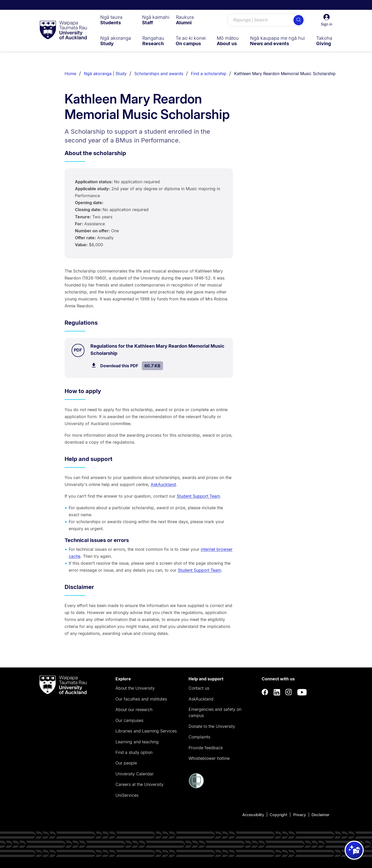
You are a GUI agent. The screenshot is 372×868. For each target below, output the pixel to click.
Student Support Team (198, 496)
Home (70, 74)
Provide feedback (206, 748)
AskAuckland (163, 484)
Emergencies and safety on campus (215, 712)
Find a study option (134, 752)
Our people (126, 763)
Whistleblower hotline (209, 758)
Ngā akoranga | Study (105, 74)
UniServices (127, 795)
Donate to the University (212, 726)
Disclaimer (320, 815)
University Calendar (135, 774)
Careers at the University (139, 784)
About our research (134, 710)
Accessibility (253, 815)
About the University (135, 688)
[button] (327, 20)
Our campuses (129, 720)
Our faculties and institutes (141, 699)
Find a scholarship (209, 74)
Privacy (300, 815)
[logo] (63, 30)
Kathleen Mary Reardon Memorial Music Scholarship (285, 74)
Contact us (199, 688)
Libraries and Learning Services (146, 731)
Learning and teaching (137, 742)
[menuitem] (111, 20)
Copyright (278, 815)
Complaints (199, 737)
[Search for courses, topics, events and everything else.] (266, 20)
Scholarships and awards (159, 74)
